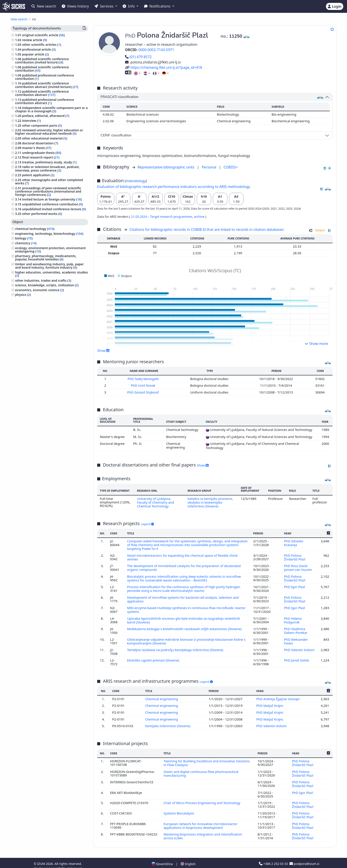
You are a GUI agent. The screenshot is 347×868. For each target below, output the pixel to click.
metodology (136, 181)
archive (200, 217)
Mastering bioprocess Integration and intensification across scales (203, 830)
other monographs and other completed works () (49, 182)
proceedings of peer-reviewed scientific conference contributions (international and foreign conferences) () (48, 191)
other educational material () (45, 138)
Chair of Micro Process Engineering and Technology (203, 798)
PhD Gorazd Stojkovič (144, 392)
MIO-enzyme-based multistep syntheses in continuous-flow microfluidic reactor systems (182, 607)
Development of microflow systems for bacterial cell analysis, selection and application (184, 597)
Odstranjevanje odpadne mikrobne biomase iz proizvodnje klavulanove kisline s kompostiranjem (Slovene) (187, 638)
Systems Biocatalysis (179, 808)
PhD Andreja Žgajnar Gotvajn (279, 695)
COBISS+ (231, 167)
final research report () (41, 157)
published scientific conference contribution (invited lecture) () (42, 61)
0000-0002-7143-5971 (156, 50)
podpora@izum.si (304, 857)
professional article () (39, 49)
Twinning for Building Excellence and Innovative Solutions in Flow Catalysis (207, 759)
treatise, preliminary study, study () (49, 162)
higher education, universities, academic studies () (51, 274)
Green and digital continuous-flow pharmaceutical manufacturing (201, 769)
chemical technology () (35, 229)
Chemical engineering (162, 695)
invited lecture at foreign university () (52, 199)
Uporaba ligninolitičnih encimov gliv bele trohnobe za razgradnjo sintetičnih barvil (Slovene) (185, 617)
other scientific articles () (42, 45)
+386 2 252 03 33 (274, 857)
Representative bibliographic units (167, 167)
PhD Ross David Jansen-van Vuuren (299, 566)
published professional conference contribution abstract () (44, 101)
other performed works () (42, 214)
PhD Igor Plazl (295, 585)
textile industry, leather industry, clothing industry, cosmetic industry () (46, 309)
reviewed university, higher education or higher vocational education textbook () (49, 132)
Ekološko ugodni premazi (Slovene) (154, 657)
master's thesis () (37, 148)
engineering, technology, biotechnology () (49, 234)
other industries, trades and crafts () (43, 280)
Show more (316, 344)
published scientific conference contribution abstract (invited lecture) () (47, 85)
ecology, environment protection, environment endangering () (50, 250)
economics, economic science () (40, 290)
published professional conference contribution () (44, 77)
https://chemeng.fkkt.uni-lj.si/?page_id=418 (164, 67)
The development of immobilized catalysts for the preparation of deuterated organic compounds (185, 566)
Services (104, 6)
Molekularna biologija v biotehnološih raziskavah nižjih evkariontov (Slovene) (186, 626)
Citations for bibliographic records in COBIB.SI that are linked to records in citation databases (207, 229)
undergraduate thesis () (42, 153)
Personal (209, 167)
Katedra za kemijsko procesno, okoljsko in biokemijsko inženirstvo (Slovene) (211, 502)
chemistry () (26, 243)
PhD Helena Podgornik (293, 617)
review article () (35, 40)
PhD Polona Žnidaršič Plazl (295, 556)
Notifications (158, 6)
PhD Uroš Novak (144, 385)
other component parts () (42, 125)
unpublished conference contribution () (52, 204)
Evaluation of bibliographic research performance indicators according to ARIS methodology (174, 187)
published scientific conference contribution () (42, 69)
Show (103, 350)
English (188, 858)
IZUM (41, 857)
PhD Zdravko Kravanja (294, 542)
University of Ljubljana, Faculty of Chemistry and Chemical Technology (156, 502)
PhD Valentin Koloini (299, 646)
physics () (23, 295)
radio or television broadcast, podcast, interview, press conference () (47, 168)
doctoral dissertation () (40, 143)
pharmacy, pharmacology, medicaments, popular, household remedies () (46, 258)
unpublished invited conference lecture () (54, 209)
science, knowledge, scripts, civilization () (47, 285)
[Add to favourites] (332, 29)
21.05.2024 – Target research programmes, (162, 217)
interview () (32, 121)
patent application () (38, 175)
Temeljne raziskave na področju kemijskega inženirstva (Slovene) (177, 646)
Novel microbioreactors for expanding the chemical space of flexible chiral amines (184, 556)
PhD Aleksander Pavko (296, 638)
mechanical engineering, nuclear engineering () (49, 301)
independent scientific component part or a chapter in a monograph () (51, 109)
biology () (24, 238)
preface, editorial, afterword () (46, 116)
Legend (147, 523)
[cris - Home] (14, 6)
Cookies (40, 862)
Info (129, 6)
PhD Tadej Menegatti (144, 379)
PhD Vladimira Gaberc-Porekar (296, 628)
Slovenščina (162, 858)
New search (44, 6)
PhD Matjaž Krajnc (270, 702)
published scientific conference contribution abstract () (42, 93)
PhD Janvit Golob (297, 657)
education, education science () (39, 316)
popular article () (36, 54)
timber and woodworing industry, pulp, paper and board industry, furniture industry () (49, 266)
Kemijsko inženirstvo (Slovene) (168, 722)
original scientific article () (43, 35)
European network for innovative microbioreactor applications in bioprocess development (201, 820)
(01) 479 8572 (138, 57)
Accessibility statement (65, 862)
